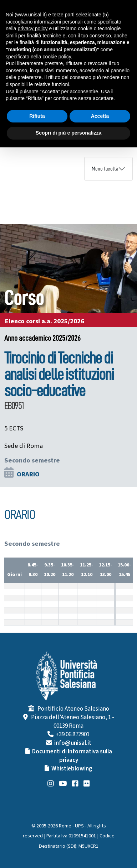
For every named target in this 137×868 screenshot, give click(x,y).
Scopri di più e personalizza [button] (68, 133)
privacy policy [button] (32, 28)
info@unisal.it (73, 743)
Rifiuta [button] (37, 116)
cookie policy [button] (57, 57)
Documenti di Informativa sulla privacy (72, 756)
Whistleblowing (72, 769)
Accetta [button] (100, 116)
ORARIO (28, 474)
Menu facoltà (105, 169)
